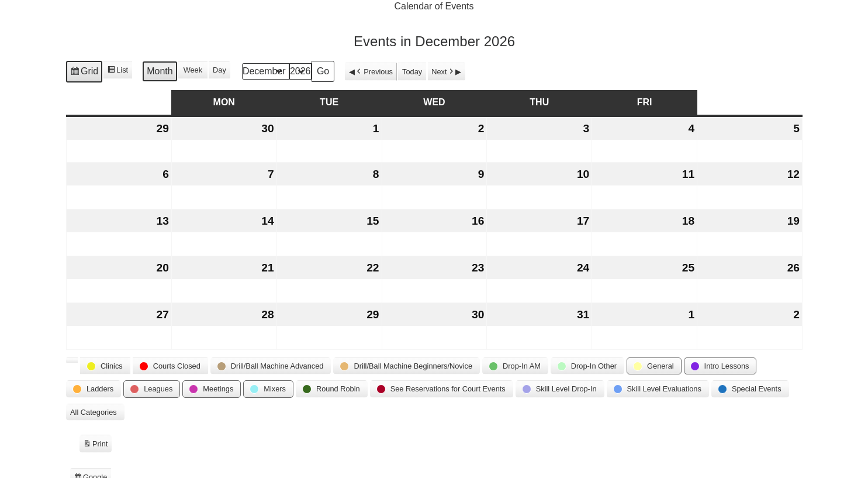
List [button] (117, 71)
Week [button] (192, 71)
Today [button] (412, 72)
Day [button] (219, 71)
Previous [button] (374, 72)
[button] (72, 361)
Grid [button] (84, 73)
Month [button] (160, 72)
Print (95, 445)
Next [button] (443, 72)
